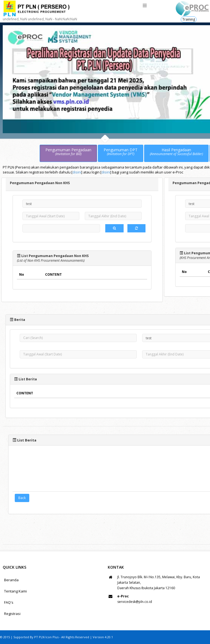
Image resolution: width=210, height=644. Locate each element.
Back (22, 498)
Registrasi (12, 614)
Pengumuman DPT (121, 152)
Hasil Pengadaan (176, 152)
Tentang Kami (15, 591)
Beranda (11, 580)
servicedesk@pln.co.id (135, 602)
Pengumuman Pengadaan (68, 152)
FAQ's (9, 602)
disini (77, 172)
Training (189, 19)
